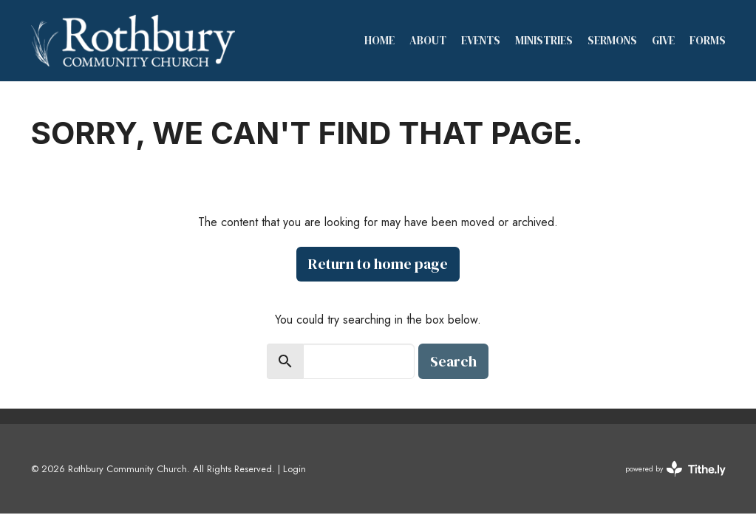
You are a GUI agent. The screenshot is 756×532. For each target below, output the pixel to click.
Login (294, 469)
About (428, 40)
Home (379, 40)
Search (453, 361)
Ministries (544, 40)
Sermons (612, 40)
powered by (675, 469)
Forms (708, 40)
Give (663, 40)
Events (481, 40)
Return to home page (378, 264)
